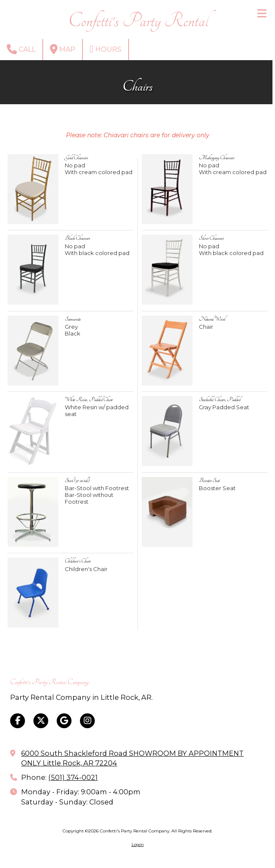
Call (21, 49)
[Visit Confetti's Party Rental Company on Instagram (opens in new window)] (87, 721)
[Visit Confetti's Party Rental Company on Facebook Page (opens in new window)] (18, 721)
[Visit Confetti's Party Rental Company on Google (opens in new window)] (64, 721)
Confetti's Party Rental (138, 21)
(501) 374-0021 (73, 777)
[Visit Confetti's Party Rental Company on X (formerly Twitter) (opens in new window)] (41, 721)
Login (138, 844)
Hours (106, 49)
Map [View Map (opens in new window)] (63, 49)
